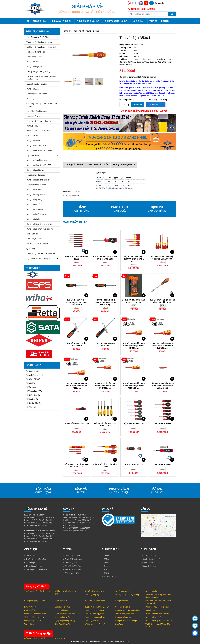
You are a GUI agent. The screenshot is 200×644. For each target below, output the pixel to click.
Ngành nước (32, 371)
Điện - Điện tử (33, 379)
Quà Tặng (31, 249)
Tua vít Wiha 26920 (162, 464)
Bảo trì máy (32, 399)
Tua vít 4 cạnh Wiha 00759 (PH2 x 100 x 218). (105, 258)
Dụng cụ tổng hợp (34, 67)
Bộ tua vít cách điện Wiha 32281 (105, 465)
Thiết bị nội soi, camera (36, 185)
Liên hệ (165, 21)
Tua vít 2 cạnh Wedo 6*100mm (105, 344)
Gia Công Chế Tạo (73, 556)
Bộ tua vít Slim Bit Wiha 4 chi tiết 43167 (77, 465)
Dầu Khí (30, 383)
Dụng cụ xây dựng (34, 199)
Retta (106, 566)
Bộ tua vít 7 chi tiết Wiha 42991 (77, 258)
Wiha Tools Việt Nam (73, 566)
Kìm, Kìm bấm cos (43, 111)
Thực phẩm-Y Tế (34, 391)
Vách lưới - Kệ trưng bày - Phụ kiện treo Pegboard (41, 78)
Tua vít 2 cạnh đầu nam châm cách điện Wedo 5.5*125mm (162, 346)
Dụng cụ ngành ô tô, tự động (38, 180)
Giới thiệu (139, 21)
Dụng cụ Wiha (32, 62)
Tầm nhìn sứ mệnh (34, 566)
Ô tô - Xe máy (33, 395)
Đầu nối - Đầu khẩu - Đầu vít (38, 131)
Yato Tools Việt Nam (73, 569)
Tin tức (153, 21)
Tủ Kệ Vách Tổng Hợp (36, 52)
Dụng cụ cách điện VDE (36, 145)
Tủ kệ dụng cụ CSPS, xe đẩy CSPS (41, 253)
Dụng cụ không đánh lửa (37, 195)
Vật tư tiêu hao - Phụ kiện (37, 244)
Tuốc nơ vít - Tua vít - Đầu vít (39, 121)
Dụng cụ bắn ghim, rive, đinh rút (40, 229)
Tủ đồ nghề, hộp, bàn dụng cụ (39, 42)
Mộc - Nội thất (33, 407)
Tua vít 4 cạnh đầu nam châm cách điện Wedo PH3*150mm (105, 386)
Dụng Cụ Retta (33, 99)
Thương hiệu (41, 21)
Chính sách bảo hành (151, 563)
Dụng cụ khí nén (33, 141)
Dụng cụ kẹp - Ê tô (34, 204)
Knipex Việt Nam (72, 573)
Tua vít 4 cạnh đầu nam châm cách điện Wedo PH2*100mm (134, 386)
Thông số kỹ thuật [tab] (74, 165)
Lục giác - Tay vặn (34, 116)
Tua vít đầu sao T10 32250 (76, 423)
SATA (106, 569)
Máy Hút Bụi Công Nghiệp (35, 638)
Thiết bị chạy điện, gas (36, 175)
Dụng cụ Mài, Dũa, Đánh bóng (39, 150)
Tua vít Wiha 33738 (134, 464)
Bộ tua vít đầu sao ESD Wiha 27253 (105, 424)
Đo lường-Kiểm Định (36, 375)
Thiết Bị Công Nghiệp (89, 21)
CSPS (106, 559)
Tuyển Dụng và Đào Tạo (36, 559)
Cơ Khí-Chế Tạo (34, 403)
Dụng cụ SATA (33, 89)
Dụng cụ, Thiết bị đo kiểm (37, 160)
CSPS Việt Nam (71, 563)
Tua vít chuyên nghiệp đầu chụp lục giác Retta (162, 301)
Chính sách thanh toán (152, 559)
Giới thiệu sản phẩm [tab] (98, 165)
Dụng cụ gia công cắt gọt (37, 214)
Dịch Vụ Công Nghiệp (117, 21)
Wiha (106, 563)
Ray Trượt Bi (60, 638)
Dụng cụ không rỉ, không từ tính (40, 224)
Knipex (106, 573)
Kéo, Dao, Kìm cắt (34, 239)
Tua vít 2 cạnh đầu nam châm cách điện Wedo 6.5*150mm (134, 346)
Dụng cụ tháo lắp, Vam (36, 170)
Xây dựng (31, 387)
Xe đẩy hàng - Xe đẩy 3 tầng (38, 71)
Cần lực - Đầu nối (34, 126)
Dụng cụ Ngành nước (35, 209)
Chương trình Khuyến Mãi (37, 569)
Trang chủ (67, 31)
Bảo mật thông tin (150, 566)
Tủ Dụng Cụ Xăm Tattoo (37, 94)
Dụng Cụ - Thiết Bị (62, 21)
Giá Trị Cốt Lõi (32, 556)
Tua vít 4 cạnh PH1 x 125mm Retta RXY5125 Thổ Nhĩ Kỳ (76, 302)
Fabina (106, 556)
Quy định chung (149, 556)
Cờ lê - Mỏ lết (32, 136)
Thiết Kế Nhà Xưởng (73, 559)
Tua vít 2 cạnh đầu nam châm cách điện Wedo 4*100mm (76, 386)
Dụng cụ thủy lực (34, 219)
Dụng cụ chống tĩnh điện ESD (39, 165)
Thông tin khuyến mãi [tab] (124, 165)
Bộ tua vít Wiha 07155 (134, 423)
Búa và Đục (43, 155)
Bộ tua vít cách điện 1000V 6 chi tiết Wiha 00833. (134, 259)
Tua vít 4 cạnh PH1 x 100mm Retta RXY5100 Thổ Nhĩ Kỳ (105, 302)
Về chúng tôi (31, 563)
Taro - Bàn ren (32, 234)
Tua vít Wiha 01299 (162, 423)
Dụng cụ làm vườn (34, 190)
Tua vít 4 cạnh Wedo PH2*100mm (76, 344)
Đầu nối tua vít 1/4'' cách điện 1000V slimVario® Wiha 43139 (162, 386)
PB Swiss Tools (110, 576)
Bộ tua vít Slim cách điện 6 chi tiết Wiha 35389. (162, 258)
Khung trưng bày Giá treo (37, 84)
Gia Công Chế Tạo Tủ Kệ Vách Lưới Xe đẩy (42, 105)
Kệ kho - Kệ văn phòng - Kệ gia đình (41, 47)
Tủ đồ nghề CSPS (34, 57)
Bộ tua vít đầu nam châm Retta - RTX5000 (134, 301)
